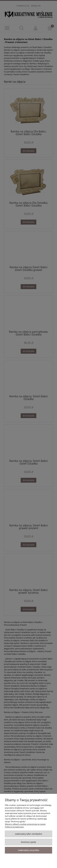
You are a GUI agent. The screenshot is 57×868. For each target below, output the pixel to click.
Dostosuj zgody (29, 842)
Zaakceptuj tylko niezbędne (28, 834)
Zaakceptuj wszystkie (28, 850)
